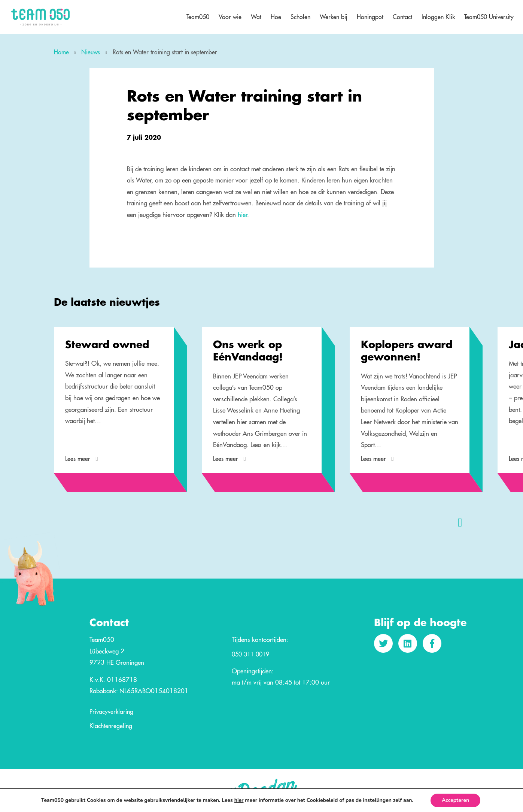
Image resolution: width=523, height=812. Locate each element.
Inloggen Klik (438, 17)
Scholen (300, 17)
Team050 (198, 17)
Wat (256, 17)
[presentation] (460, 522)
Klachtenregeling (111, 726)
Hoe (276, 17)
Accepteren (455, 800)
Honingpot (370, 17)
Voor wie (230, 17)
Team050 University (489, 17)
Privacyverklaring (111, 712)
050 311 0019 (250, 655)
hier (242, 215)
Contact (402, 17)
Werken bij (334, 17)
